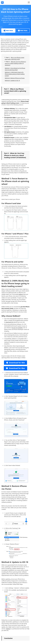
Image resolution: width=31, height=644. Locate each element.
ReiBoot (21, 294)
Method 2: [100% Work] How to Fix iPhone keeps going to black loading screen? (15, 74)
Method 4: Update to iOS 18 (12, 80)
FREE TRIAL (8, 31)
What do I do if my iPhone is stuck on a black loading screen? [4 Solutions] (15, 63)
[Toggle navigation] (29, 2)
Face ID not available (17, 328)
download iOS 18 (10, 322)
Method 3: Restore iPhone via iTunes (15, 78)
